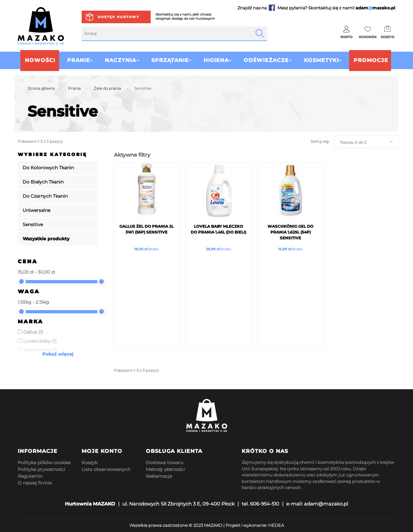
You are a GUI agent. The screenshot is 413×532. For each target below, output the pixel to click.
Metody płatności (165, 469)
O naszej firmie (35, 483)
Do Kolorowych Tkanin (48, 168)
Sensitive (33, 224)
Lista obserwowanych (106, 469)
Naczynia (114, 60)
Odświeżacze (270, 60)
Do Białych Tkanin (43, 182)
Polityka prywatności (41, 469)
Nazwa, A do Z (353, 142)
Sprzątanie (166, 60)
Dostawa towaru (165, 463)
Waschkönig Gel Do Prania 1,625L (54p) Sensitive (290, 232)
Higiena (216, 60)
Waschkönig (40, 350)
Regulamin (30, 476)
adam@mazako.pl (326, 504)
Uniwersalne (36, 210)
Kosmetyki (328, 60)
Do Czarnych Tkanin (45, 196)
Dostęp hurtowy (119, 17)
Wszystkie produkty (46, 239)
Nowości (30, 60)
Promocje (381, 60)
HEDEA (276, 525)
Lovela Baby (40, 341)
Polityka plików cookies (44, 463)
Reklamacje (159, 476)
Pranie (68, 60)
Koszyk (90, 463)
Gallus (33, 332)
